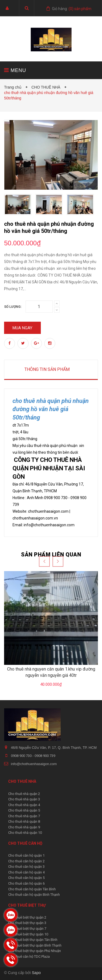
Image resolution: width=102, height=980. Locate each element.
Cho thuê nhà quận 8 (24, 821)
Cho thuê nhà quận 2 (24, 794)
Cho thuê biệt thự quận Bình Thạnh (35, 945)
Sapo (36, 973)
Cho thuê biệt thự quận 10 (28, 934)
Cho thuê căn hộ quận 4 (26, 872)
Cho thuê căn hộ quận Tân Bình (32, 889)
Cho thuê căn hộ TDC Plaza (29, 956)
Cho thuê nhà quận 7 (24, 816)
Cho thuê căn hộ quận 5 (26, 878)
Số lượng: (13, 307)
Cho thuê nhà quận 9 (24, 827)
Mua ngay (22, 328)
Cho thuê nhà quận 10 (25, 833)
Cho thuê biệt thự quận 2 (27, 917)
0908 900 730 (22, 756)
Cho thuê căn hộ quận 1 (26, 855)
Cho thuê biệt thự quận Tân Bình (33, 940)
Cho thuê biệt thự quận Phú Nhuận (35, 951)
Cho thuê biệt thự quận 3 (27, 923)
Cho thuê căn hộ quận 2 (26, 861)
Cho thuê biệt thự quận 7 (27, 929)
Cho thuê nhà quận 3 (24, 799)
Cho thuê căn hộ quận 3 (26, 867)
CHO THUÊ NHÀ (47, 87)
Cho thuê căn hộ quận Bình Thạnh (34, 895)
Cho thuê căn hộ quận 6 (26, 883)
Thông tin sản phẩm (47, 369)
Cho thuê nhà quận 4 (24, 805)
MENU (15, 70)
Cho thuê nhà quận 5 (24, 810)
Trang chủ (14, 87)
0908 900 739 (45, 756)
